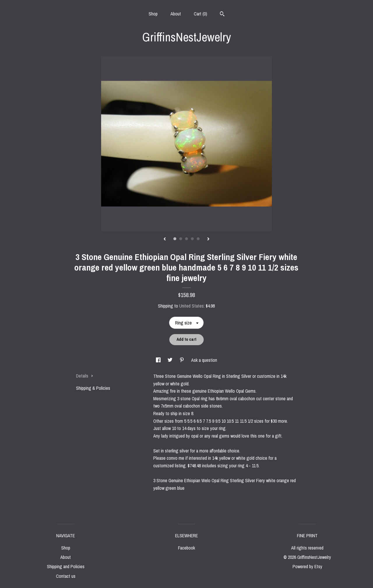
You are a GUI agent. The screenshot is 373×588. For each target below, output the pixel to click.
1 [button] (175, 239)
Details (85, 376)
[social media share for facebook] (159, 360)
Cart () (200, 14)
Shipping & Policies (93, 388)
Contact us (66, 576)
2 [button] (181, 239)
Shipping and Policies (66, 566)
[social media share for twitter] (171, 360)
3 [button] (186, 239)
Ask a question (204, 360)
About (176, 14)
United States (191, 306)
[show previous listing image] (165, 239)
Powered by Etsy (307, 566)
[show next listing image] (208, 239)
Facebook (186, 548)
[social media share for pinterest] (182, 360)
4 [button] (192, 239)
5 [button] (198, 239)
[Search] (222, 15)
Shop (153, 14)
